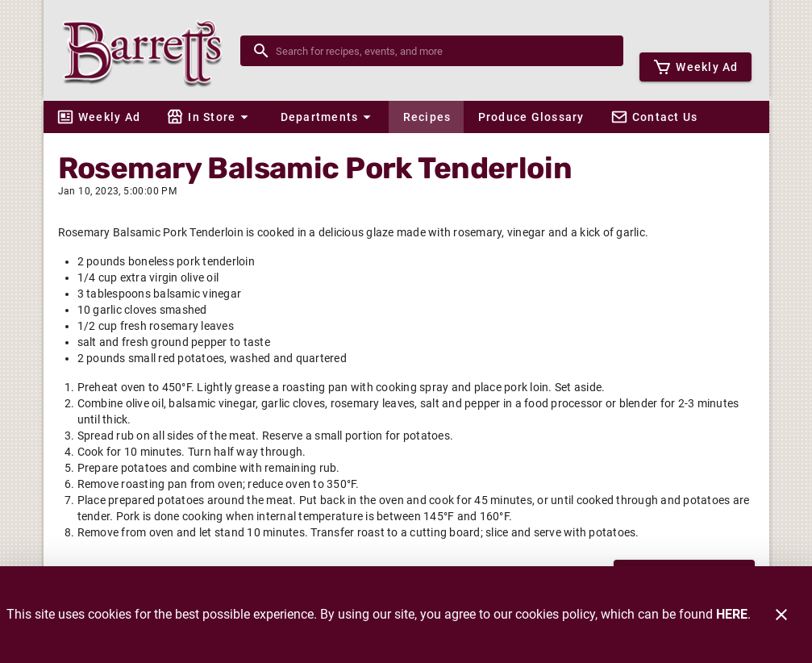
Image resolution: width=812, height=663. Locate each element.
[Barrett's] (147, 50)
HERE (732, 614)
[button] (210, 117)
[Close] (781, 615)
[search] (443, 51)
